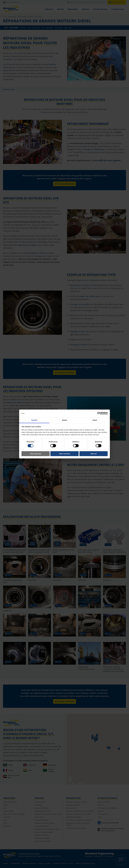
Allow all (93, 454)
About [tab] (95, 420)
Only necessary (36, 454)
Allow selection (64, 454)
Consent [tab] (34, 420)
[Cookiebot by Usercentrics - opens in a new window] (99, 413)
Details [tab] (64, 420)
